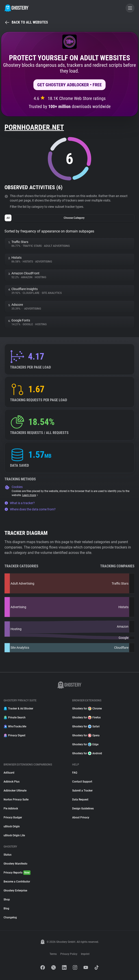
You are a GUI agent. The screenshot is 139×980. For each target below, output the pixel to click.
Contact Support (82, 782)
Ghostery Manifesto (15, 864)
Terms (53, 954)
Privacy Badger (13, 817)
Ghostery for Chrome (87, 709)
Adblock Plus (12, 782)
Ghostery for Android (87, 753)
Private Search (15, 718)
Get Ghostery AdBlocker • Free (69, 85)
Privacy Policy (69, 954)
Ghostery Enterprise (15, 891)
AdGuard (9, 773)
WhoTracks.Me (15, 726)
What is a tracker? (20, 503)
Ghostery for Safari (86, 726)
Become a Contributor (17, 882)
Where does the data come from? (30, 509)
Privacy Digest (14, 735)
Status (8, 855)
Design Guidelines (83, 809)
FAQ (75, 773)
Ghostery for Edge (85, 744)
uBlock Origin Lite (14, 835)
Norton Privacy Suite (16, 800)
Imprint (85, 954)
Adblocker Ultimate (15, 791)
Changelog (10, 917)
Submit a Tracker (82, 791)
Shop (7, 900)
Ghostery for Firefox (86, 718)
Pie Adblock (11, 809)
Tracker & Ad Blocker (18, 709)
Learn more (30, 495)
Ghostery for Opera (86, 735)
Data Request (80, 800)
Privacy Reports (17, 873)
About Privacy (81, 817)
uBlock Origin (12, 826)
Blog (6, 908)
